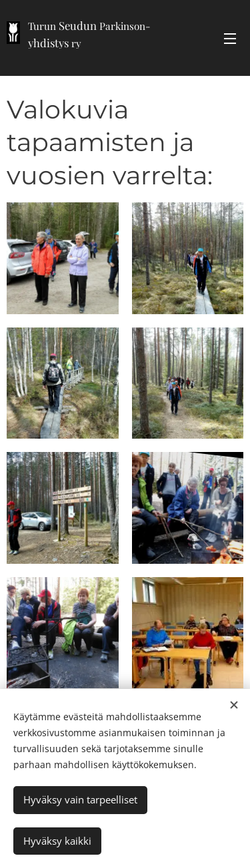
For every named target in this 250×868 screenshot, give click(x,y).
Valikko (230, 39)
